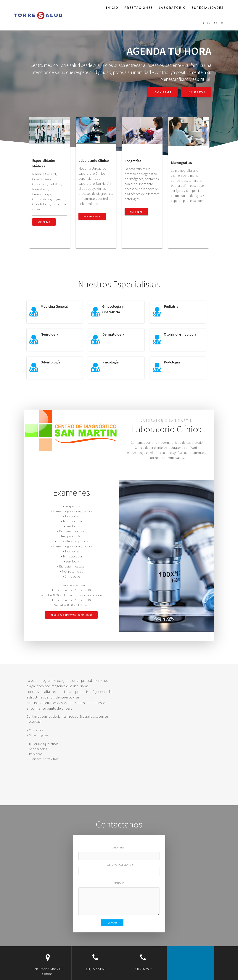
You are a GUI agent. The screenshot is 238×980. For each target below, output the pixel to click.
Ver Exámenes (92, 216)
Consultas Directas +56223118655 (71, 615)
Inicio (112, 8)
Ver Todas (136, 212)
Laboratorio (172, 8)
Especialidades (208, 8)
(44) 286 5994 (196, 92)
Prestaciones (139, 8)
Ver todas (44, 222)
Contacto (213, 23)
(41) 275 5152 (162, 92)
